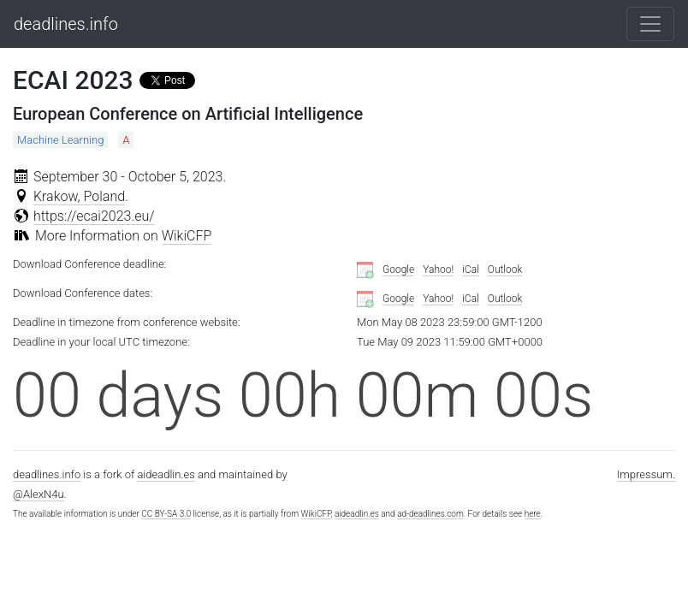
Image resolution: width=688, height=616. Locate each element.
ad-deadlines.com (430, 514)
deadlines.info (66, 24)
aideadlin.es (166, 474)
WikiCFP (187, 236)
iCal (471, 269)
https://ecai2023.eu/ (94, 216)
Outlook (505, 269)
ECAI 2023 (73, 80)
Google (398, 269)
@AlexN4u (39, 494)
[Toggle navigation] (650, 24)
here (533, 514)
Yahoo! (438, 269)
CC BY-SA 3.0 (166, 514)
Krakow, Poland (79, 196)
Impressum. (646, 474)
